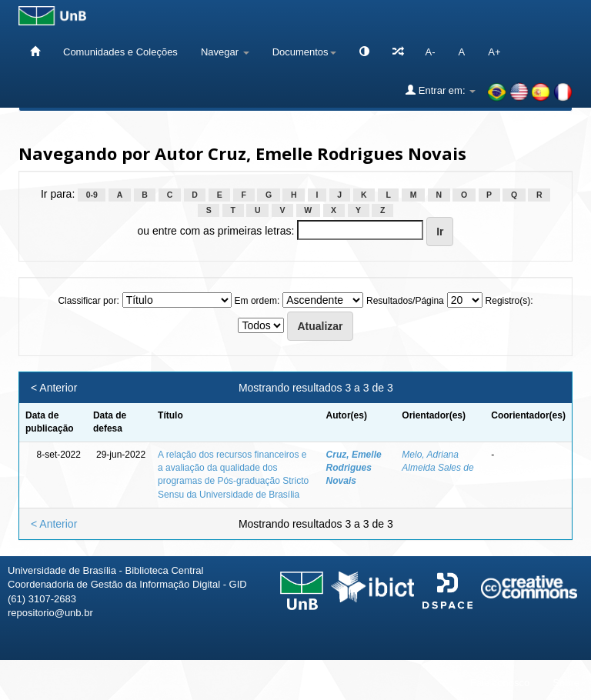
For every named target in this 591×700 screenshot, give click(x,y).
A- (431, 52)
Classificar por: (88, 301)
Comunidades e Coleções (120, 52)
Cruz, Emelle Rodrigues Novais (354, 468)
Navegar (225, 52)
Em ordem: (257, 301)
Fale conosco (500, 683)
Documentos (304, 52)
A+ (494, 52)
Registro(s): (509, 301)
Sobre (566, 683)
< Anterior (54, 388)
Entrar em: (441, 90)
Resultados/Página (405, 301)
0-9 (92, 195)
